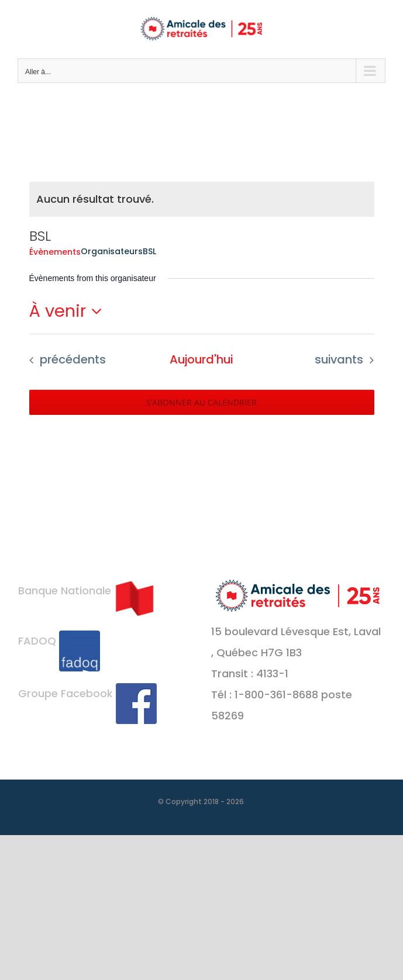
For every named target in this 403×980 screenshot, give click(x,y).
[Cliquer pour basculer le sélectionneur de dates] (69, 311)
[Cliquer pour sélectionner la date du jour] (201, 360)
